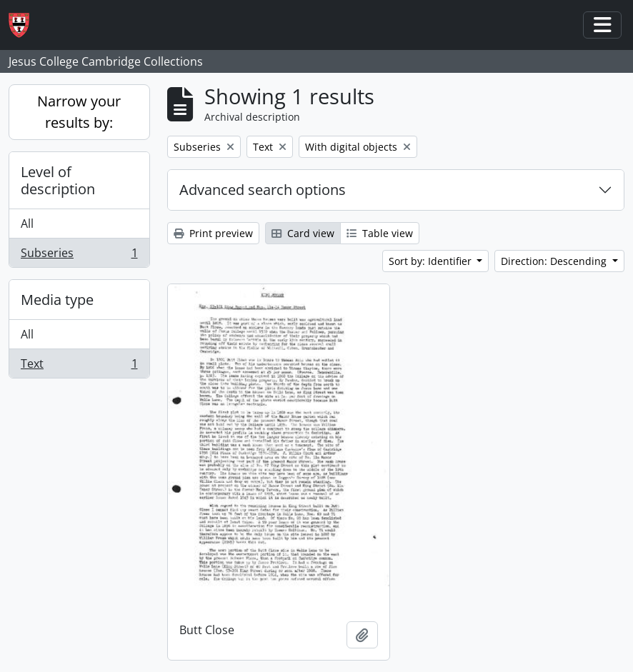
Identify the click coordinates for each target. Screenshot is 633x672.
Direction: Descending (555, 261)
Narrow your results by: (79, 112)
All (27, 224)
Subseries (79, 256)
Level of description (58, 180)
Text (79, 366)
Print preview (213, 233)
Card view (303, 233)
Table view (380, 233)
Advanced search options (263, 190)
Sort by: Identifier (432, 261)
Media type (57, 300)
